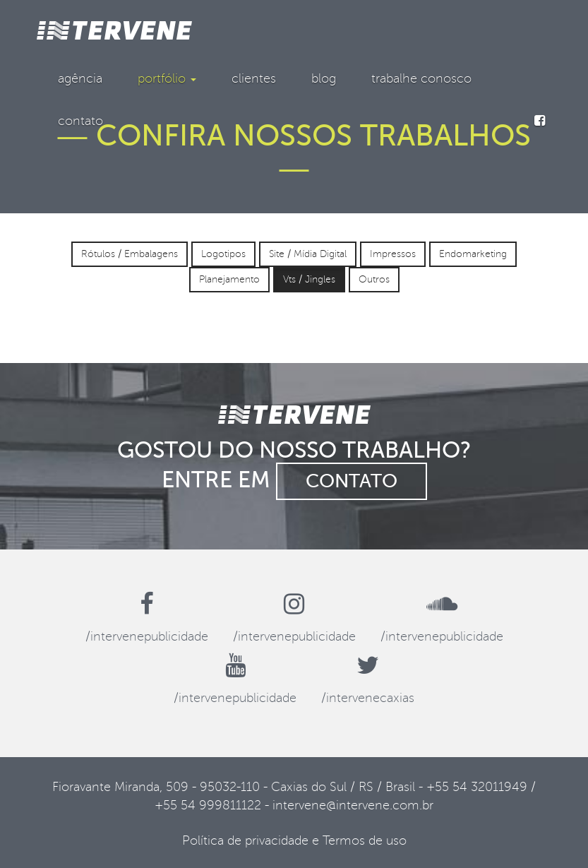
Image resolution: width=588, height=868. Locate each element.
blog (324, 78)
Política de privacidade (245, 840)
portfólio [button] (167, 78)
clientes (254, 78)
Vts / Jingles (309, 279)
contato (80, 121)
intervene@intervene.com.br (353, 805)
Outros (374, 279)
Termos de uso (365, 840)
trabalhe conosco (421, 78)
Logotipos (223, 254)
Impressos (393, 254)
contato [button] (352, 481)
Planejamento (229, 279)
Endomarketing (473, 254)
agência (80, 78)
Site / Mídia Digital (308, 254)
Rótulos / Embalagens (130, 254)
